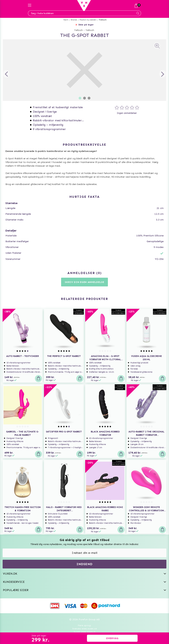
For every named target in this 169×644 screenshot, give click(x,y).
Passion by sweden (88, 20)
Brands (74, 20)
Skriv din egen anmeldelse (84, 282)
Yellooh (103, 20)
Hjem (66, 20)
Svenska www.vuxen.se (84, 629)
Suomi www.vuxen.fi (84, 632)
